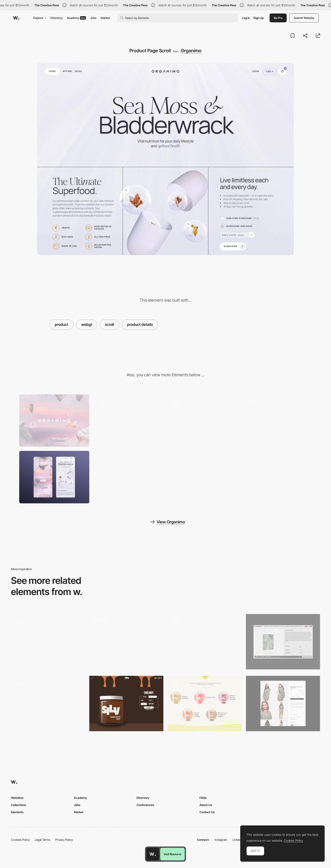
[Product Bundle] (205, 642)
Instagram (221, 840)
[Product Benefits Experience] (203, 421)
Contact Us (207, 812)
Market (105, 18)
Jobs (93, 18)
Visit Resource (172, 854)
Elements (17, 812)
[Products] (283, 642)
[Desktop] (54, 421)
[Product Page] (126, 703)
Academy (76, 18)
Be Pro (278, 18)
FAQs (203, 798)
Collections (18, 805)
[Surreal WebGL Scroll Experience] (277, 421)
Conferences (145, 805)
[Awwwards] (16, 18)
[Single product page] (48, 642)
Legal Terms (43, 840)
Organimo (191, 51)
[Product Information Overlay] (129, 421)
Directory (57, 18)
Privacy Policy (64, 840)
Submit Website (304, 18)
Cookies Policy (20, 840)
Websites (17, 798)
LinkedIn (238, 840)
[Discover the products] (126, 642)
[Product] (283, 703)
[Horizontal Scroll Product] (48, 703)
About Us (206, 805)
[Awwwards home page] (153, 854)
